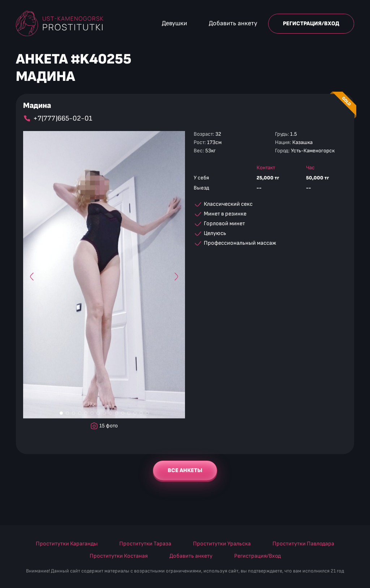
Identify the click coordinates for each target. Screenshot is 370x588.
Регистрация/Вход (311, 24)
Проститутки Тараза (145, 543)
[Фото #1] (61, 413)
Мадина (37, 106)
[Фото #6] (92, 413)
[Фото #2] (67, 413)
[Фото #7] (98, 413)
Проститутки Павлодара (303, 543)
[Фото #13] (135, 413)
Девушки (175, 23)
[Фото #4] (80, 413)
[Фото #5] (86, 413)
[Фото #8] (104, 413)
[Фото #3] (74, 413)
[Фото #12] (129, 413)
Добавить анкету (233, 23)
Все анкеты (185, 470)
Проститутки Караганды (67, 543)
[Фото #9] (110, 413)
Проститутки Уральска (222, 543)
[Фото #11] (123, 413)
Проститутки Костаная (119, 556)
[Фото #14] (141, 413)
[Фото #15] (147, 413)
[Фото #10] (117, 413)
